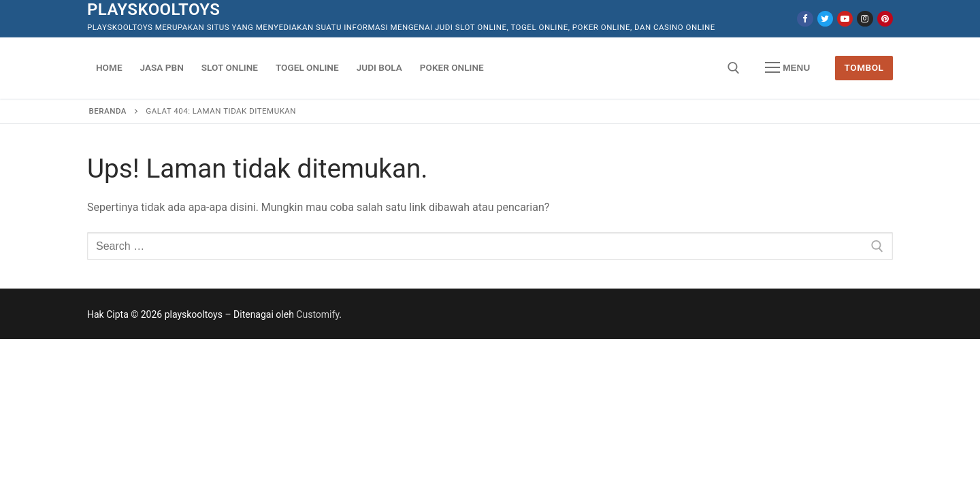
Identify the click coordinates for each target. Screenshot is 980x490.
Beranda (108, 111)
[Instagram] (865, 19)
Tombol (864, 67)
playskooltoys (153, 10)
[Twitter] (825, 19)
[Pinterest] (885, 19)
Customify (317, 314)
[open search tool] (734, 68)
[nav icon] (787, 68)
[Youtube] (845, 19)
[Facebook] (805, 19)
